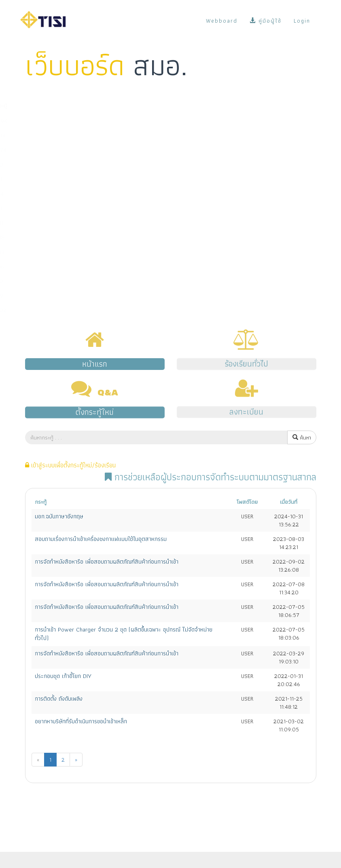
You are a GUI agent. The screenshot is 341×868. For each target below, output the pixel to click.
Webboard (222, 21)
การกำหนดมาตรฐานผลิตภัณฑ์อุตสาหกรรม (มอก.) (77, 135)
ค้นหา (303, 437)
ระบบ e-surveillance (48, 252)
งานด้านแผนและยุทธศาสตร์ (54, 281)
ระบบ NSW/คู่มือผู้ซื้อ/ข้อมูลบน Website (69, 237)
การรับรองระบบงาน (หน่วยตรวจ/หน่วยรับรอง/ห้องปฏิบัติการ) (92, 194)
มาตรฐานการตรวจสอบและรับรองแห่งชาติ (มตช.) (77, 208)
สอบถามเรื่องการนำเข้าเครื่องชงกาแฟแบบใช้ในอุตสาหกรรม (101, 539)
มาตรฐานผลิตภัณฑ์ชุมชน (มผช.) (59, 165)
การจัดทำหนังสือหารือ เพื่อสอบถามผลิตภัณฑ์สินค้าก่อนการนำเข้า (107, 562)
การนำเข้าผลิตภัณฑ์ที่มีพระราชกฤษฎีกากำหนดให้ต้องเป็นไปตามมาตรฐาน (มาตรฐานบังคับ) (119, 150)
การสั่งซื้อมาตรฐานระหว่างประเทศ (60, 266)
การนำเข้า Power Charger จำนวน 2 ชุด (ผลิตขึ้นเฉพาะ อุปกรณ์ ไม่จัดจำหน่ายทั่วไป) (124, 634)
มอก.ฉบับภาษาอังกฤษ (59, 516)
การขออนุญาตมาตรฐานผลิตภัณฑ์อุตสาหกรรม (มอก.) (82, 121)
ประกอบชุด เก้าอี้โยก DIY (63, 676)
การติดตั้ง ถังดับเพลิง (59, 699)
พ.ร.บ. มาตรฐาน (41, 296)
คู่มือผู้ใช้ (266, 21)
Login (302, 21)
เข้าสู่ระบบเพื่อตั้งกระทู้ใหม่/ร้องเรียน (70, 465)
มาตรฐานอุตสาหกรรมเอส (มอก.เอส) (64, 179)
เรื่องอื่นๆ (34, 310)
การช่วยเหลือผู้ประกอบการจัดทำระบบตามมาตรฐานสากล (85, 223)
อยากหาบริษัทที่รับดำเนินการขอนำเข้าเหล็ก (81, 721)
